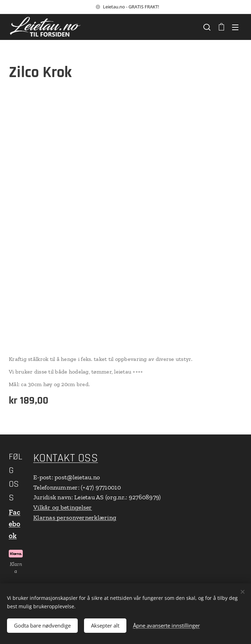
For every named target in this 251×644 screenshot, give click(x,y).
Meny (235, 27)
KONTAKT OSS (66, 458)
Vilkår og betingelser (63, 507)
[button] (207, 27)
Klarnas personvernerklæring (75, 518)
